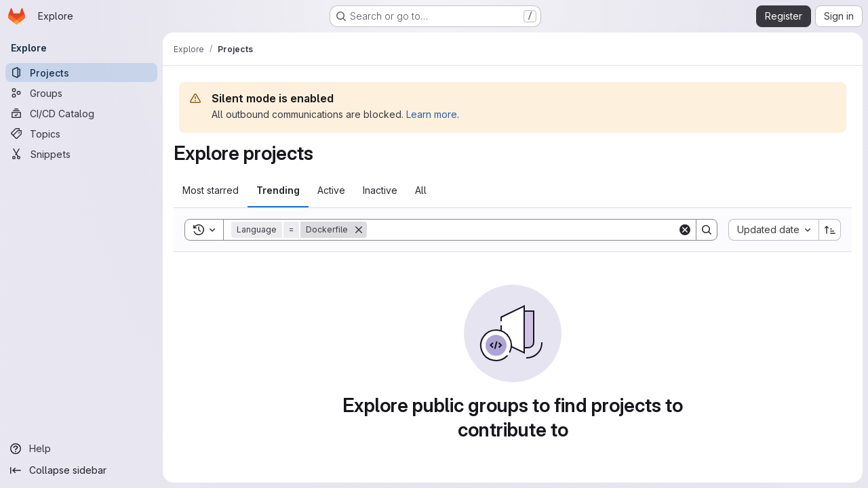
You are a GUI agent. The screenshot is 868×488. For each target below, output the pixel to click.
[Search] (522, 230)
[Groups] (81, 93)
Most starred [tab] (211, 190)
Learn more (432, 114)
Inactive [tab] (380, 190)
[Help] (81, 449)
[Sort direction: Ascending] (830, 230)
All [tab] (421, 190)
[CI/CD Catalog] (81, 113)
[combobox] (773, 230)
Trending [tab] (278, 190)
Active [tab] (331, 190)
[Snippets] (81, 154)
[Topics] (81, 134)
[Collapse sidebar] (81, 470)
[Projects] (81, 73)
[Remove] (359, 230)
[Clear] (685, 230)
